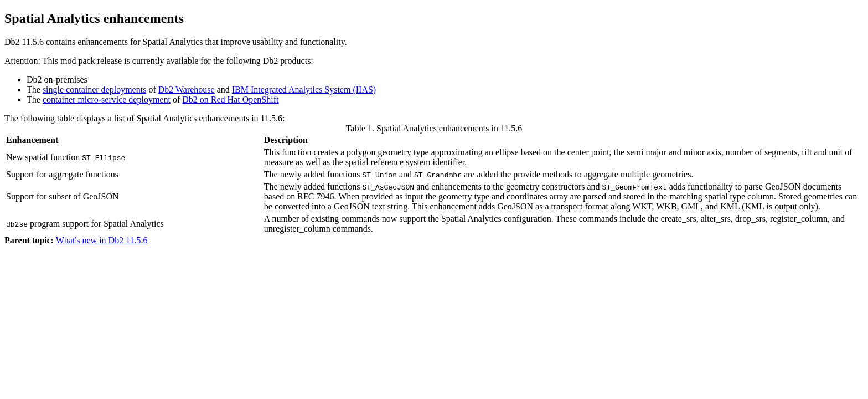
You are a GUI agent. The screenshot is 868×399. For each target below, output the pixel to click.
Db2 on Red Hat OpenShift (230, 99)
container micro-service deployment (107, 99)
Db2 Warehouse (187, 89)
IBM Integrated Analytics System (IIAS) (304, 89)
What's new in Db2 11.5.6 (102, 240)
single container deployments (95, 89)
